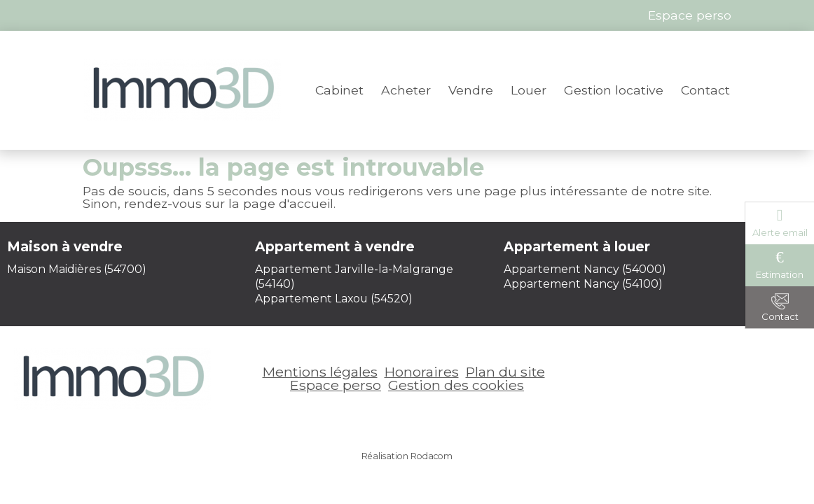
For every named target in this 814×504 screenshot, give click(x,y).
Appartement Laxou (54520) (334, 299)
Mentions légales (320, 372)
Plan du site (505, 372)
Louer (529, 90)
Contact (705, 90)
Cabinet (339, 90)
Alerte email (780, 232)
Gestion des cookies (456, 385)
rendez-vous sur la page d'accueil (229, 203)
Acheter (406, 90)
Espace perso (336, 385)
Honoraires (422, 372)
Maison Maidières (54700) (77, 269)
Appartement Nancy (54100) (583, 284)
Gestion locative (614, 90)
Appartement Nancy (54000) (585, 269)
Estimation (780, 274)
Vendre (471, 90)
